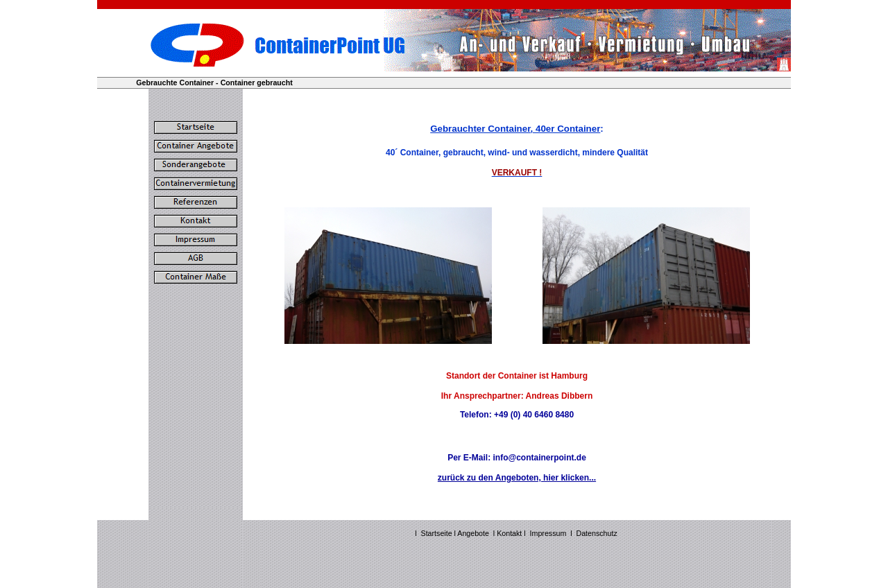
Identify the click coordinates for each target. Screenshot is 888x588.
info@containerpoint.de (539, 458)
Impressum (548, 533)
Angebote (473, 533)
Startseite (437, 533)
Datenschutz (597, 533)
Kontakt (510, 533)
